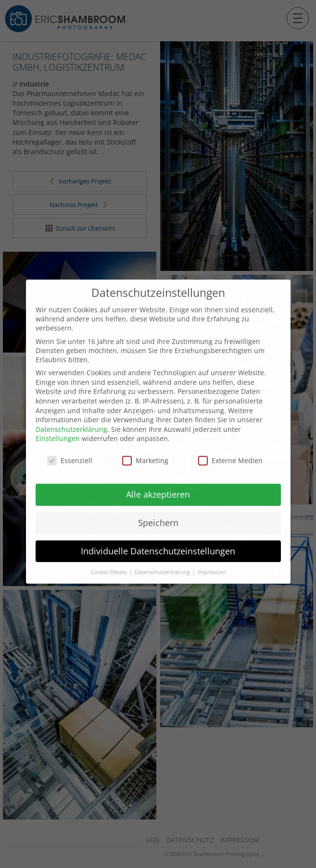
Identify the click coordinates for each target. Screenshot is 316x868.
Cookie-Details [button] (110, 565)
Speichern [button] (158, 516)
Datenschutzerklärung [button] (163, 565)
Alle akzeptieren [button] (158, 488)
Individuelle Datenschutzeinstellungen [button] (158, 544)
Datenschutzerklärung (71, 422)
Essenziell (70, 454)
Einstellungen (58, 432)
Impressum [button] (212, 565)
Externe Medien (230, 454)
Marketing (145, 454)
